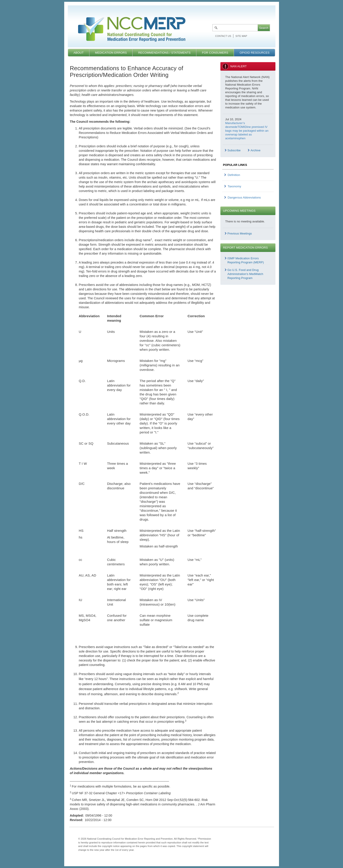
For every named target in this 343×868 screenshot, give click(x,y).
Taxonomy (234, 186)
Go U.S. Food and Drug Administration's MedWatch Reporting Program (245, 274)
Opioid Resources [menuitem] (255, 53)
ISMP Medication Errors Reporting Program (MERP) (246, 260)
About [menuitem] (78, 53)
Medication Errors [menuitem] (111, 53)
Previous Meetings (240, 233)
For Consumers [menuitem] (215, 53)
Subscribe (234, 150)
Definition (234, 175)
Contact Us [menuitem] (223, 36)
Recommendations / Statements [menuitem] (164, 53)
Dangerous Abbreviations (244, 197)
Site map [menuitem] (241, 36)
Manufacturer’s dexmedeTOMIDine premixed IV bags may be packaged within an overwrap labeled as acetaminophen (247, 131)
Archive (256, 150)
